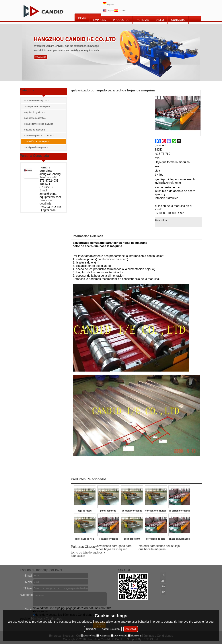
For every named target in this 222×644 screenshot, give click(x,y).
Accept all (131, 629)
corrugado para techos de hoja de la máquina (132, 540)
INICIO (82, 18)
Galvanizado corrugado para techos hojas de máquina (113, 548)
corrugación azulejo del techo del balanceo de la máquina (156, 512)
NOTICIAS (143, 20)
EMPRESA (100, 20)
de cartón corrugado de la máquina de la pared (179, 512)
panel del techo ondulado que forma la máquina (108, 512)
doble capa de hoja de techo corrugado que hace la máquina (85, 540)
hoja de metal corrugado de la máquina (85, 512)
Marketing (135, 636)
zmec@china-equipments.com (50, 195)
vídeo (160, 20)
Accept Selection (111, 629)
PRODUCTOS (121, 20)
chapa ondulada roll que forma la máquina (179, 540)
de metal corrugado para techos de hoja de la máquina (132, 512)
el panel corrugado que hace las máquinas (108, 540)
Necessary (88, 636)
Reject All (91, 629)
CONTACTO (178, 20)
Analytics (103, 636)
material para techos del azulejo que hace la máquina (159, 548)
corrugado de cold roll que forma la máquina (156, 540)
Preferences (118, 636)
